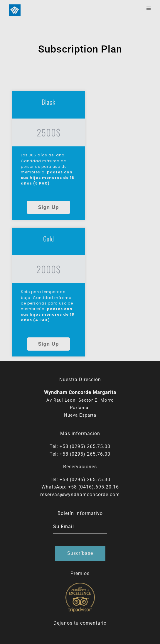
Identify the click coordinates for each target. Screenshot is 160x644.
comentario (93, 623)
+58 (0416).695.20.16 (94, 487)
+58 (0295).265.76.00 (85, 454)
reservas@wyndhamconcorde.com (80, 495)
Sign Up (48, 207)
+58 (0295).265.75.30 (85, 480)
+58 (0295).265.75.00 (85, 446)
